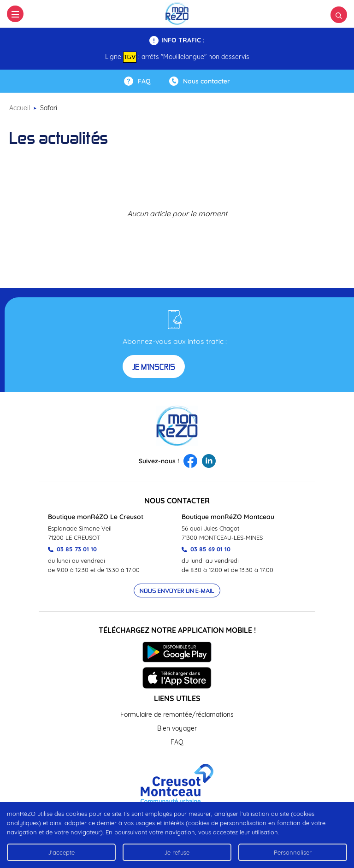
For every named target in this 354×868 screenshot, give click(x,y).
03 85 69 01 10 (206, 549)
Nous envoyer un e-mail (177, 590)
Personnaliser (293, 852)
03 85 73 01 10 (72, 549)
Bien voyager (177, 728)
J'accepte (61, 852)
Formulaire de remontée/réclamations (177, 714)
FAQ (177, 742)
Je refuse (177, 852)
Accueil (20, 108)
